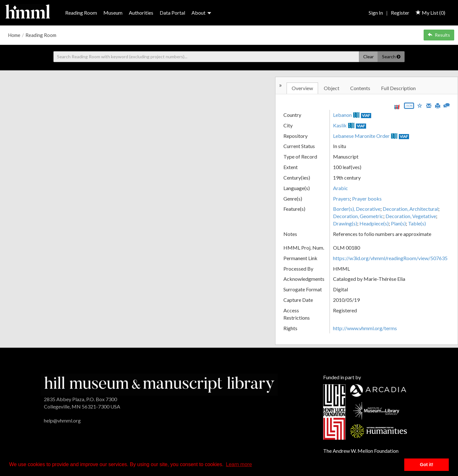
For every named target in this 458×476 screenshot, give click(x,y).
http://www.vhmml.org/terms (365, 328)
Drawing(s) (345, 223)
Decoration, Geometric (358, 216)
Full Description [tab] (398, 88)
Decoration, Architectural (410, 209)
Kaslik (340, 125)
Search (391, 57)
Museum (113, 13)
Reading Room (81, 13)
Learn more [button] (239, 464)
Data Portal (172, 13)
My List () (430, 13)
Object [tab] (332, 88)
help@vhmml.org (62, 420)
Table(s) (417, 223)
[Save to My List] (420, 105)
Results (439, 35)
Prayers (341, 199)
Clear (368, 57)
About (201, 13)
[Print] (438, 105)
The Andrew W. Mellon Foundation (361, 451)
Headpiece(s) (374, 223)
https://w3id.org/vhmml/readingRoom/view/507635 (390, 258)
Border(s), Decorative (357, 209)
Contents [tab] (360, 88)
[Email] (429, 105)
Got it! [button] (427, 465)
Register (400, 13)
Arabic (340, 188)
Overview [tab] (302, 88)
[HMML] (159, 384)
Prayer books (367, 199)
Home (14, 35)
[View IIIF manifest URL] (397, 107)
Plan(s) (398, 223)
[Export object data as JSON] (409, 107)
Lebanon (342, 115)
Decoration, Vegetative (411, 216)
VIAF (366, 115)
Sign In (376, 13)
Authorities (141, 13)
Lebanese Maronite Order (361, 136)
